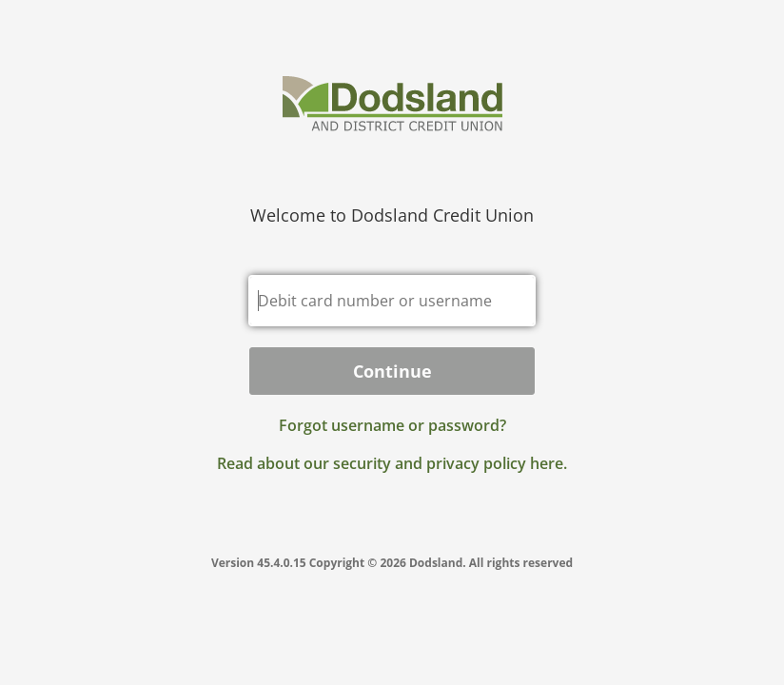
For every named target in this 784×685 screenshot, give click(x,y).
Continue (392, 371)
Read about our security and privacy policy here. (392, 463)
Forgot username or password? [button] (392, 425)
